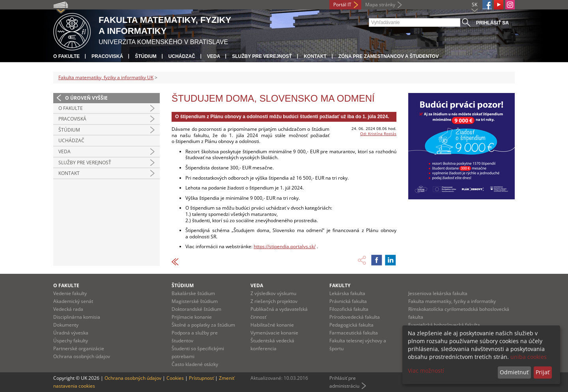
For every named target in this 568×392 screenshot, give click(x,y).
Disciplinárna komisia (77, 317)
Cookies (175, 378)
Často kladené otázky (195, 364)
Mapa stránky (380, 5)
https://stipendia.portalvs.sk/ (285, 246)
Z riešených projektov (274, 301)
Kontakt (315, 56)
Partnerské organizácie (79, 348)
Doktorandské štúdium (196, 309)
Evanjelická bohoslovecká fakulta (444, 325)
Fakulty (340, 285)
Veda (214, 56)
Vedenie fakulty (70, 293)
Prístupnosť (201, 378)
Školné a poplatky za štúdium (203, 325)
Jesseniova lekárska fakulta (438, 293)
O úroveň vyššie (86, 98)
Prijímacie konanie (192, 317)
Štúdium (146, 56)
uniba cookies (529, 357)
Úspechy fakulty (71, 341)
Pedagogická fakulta (351, 325)
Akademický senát (73, 301)
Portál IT (342, 5)
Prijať (543, 372)
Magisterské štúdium (195, 301)
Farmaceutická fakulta (354, 333)
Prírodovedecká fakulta (355, 317)
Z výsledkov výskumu (273, 293)
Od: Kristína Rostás (378, 134)
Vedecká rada (68, 309)
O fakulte (66, 56)
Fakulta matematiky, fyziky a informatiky (452, 301)
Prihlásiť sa (492, 23)
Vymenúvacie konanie (274, 333)
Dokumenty (66, 325)
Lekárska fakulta (347, 293)
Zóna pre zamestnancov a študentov (389, 56)
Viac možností (426, 371)
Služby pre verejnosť (262, 56)
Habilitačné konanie (272, 325)
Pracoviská (107, 56)
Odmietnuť (514, 372)
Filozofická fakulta (349, 309)
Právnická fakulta (348, 301)
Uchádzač (182, 56)
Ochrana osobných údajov (82, 356)
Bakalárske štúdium (193, 293)
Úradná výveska (71, 333)
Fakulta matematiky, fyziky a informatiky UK (106, 77)
